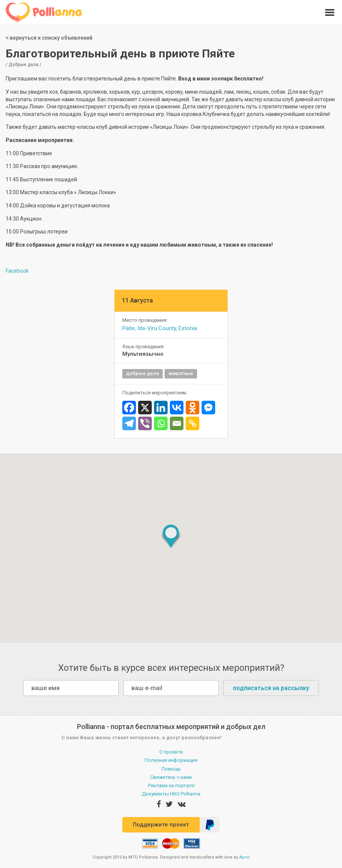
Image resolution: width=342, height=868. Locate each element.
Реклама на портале (171, 785)
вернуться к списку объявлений (49, 38)
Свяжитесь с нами (171, 777)
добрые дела (142, 373)
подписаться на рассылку (271, 688)
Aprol (245, 857)
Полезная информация (171, 760)
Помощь (171, 769)
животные (181, 373)
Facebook (17, 271)
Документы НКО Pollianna (171, 794)
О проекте (171, 752)
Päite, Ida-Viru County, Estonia (160, 328)
